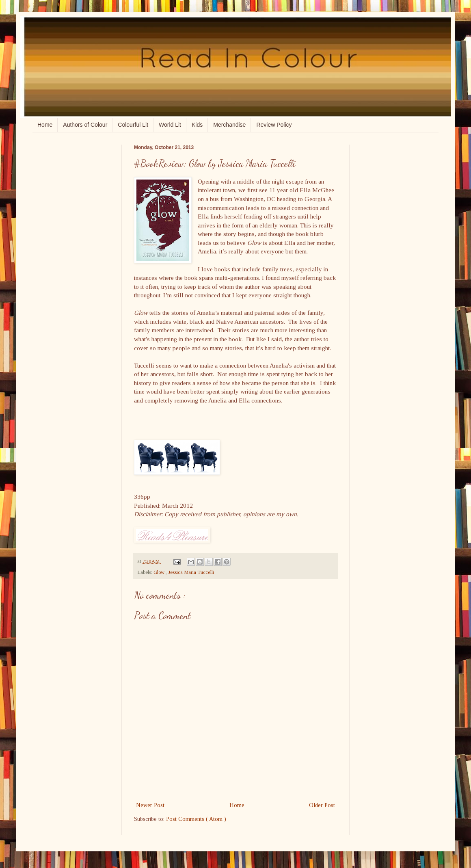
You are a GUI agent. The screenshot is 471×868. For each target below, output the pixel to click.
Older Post (322, 805)
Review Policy (274, 125)
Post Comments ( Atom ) (196, 819)
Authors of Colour (85, 125)
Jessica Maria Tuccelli (191, 572)
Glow (160, 572)
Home (45, 125)
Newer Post (150, 805)
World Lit (170, 125)
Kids (197, 125)
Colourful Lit (133, 125)
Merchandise (229, 125)
